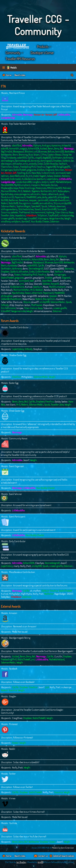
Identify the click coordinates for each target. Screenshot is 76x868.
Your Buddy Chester (40, 222)
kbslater (57, 176)
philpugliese (63, 197)
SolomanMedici (8, 206)
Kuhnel (29, 287)
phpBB (40, 862)
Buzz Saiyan (34, 155)
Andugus (46, 145)
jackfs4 (38, 281)
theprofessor (49, 305)
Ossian (44, 194)
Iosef (68, 173)
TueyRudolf (53, 215)
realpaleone (43, 296)
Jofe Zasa (29, 284)
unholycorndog (66, 215)
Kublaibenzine (29, 179)
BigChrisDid (7, 152)
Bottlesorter (6, 155)
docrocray (35, 161)
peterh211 (52, 197)
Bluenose (42, 152)
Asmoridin (14, 149)
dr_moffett (35, 591)
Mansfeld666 (7, 185)
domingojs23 (46, 161)
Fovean (16, 167)
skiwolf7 (35, 302)
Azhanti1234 (34, 149)
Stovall (37, 209)
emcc (26, 164)
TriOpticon (42, 215)
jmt (30, 176)
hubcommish (48, 173)
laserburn (41, 179)
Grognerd (50, 170)
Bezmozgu (28, 115)
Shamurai (18, 302)
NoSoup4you (63, 191)
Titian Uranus (61, 212)
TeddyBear (6, 597)
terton (27, 305)
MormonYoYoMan (9, 191)
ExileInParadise (51, 164)
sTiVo (12, 305)
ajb (48, 256)
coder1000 (22, 158)
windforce (6, 222)
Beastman (65, 259)
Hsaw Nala (36, 173)
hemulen (13, 281)
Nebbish (27, 191)
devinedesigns (8, 161)
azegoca (24, 149)
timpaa (20, 308)
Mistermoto (41, 188)
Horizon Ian (39, 115)
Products (43, 47)
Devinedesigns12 (22, 161)
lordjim (45, 182)
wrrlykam (16, 222)
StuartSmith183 (49, 209)
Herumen (59, 170)
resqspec (33, 200)
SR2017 (70, 594)
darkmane (68, 158)
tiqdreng (50, 212)
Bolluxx (51, 152)
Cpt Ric (31, 158)
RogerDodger (60, 594)
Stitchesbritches (26, 209)
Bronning (23, 155)
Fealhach (63, 164)
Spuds (44, 206)
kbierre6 (38, 284)
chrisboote (11, 158)
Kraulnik (5, 287)
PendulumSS (7, 197)
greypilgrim (39, 278)
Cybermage (62, 266)
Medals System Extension (63, 848)
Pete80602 (31, 197)
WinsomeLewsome (43, 311)
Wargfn (68, 218)
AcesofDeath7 (29, 256)
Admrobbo (17, 115)
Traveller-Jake (7, 215)
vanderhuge (21, 218)
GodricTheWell (20, 170)
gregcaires (32, 170)
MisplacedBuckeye (9, 188)
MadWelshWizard (63, 182)
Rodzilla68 (13, 203)
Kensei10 (5, 179)
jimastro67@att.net (10, 284)
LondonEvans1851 (24, 182)
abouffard (17, 145)
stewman (61, 206)
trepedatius (20, 215)
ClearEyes (22, 266)
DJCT (47, 269)
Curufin (58, 656)
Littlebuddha (64, 115)
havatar (5, 281)
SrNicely (52, 206)
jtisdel (36, 176)
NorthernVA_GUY (49, 191)
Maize (46, 287)
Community (13, 53)
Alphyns (37, 145)
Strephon (19, 305)
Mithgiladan (27, 377)
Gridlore (41, 170)
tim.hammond (38, 212)
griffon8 (57, 278)
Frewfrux (41, 167)
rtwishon (60, 299)
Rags (24, 296)
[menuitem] (72, 75)
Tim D (58, 305)
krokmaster (16, 179)
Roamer (68, 296)
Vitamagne (43, 218)
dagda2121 (47, 158)
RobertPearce (28, 299)
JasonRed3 (14, 176)
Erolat (40, 164)
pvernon (17, 296)
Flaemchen (6, 167)
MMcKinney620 (54, 188)
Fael (52, 272)
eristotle (33, 164)
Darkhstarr (57, 158)
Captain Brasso (54, 155)
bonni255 (60, 152)
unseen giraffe (8, 218)
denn (25, 269)
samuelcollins (46, 203)
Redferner (13, 200)
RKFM (61, 296)
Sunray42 (62, 209)
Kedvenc (66, 176)
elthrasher (17, 164)
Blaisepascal (18, 152)
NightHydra (27, 594)
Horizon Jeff (51, 115)
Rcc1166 (4, 200)
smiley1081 (66, 203)
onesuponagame (22, 194)
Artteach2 (66, 145)
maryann (35, 185)
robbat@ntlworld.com (59, 200)
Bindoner (28, 262)
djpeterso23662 (57, 269)
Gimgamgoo (7, 170)
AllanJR (54, 256)
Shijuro (57, 203)
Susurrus (5, 212)
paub (62, 194)
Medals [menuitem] (13, 68)
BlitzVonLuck (31, 152)
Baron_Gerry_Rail (55, 149)
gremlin (28, 278)
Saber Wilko (6, 302)
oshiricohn (35, 194)
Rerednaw (23, 200)
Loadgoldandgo (8, 118)
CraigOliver (50, 266)
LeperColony (52, 179)
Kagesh (43, 176)
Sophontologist (23, 206)
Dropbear (57, 161)
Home (18, 47)
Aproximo (56, 145)
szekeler (14, 212)
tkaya (71, 212)
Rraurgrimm (25, 203)
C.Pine (43, 155)
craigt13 (38, 158)
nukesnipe (6, 293)
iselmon (5, 176)
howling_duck (24, 173)
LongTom (37, 182)
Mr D (20, 191)
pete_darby (42, 197)
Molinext (67, 188)
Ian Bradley (21, 862)
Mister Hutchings (27, 188)
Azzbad (43, 149)
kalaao (50, 176)
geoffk (67, 167)
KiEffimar (65, 284)
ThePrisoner (24, 212)
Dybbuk (66, 161)
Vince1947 (32, 218)
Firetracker (69, 272)
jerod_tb (24, 176)
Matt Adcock (7, 290)
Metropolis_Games (49, 185)
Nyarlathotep (7, 194)
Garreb (50, 275)
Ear (72, 161)
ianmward (61, 173)
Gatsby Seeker (61, 402)
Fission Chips (7, 275)
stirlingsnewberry (9, 209)
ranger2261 (32, 296)
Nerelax (47, 290)
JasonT (56, 281)
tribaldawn (31, 215)
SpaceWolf (36, 206)
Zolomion (55, 222)
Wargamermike (56, 218)
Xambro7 (26, 222)
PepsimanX (20, 197)
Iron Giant (11, 405)
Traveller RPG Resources (20, 59)
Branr (15, 155)
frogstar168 (51, 167)
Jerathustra (65, 281)
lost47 (52, 182)
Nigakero (36, 191)
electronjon (6, 164)
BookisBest (70, 152)
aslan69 (5, 149)
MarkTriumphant (22, 185)
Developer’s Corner (42, 53)
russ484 (35, 203)
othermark (53, 194)
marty (69, 287)
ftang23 (60, 167)
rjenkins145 (43, 200)
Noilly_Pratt (64, 290)
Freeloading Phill (28, 167)
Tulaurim (48, 308)
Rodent (4, 203)
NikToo (54, 290)
